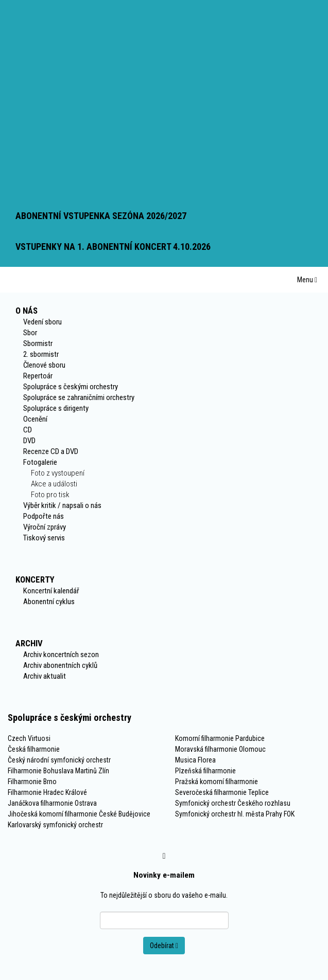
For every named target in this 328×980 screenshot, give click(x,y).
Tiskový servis (44, 538)
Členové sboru (44, 365)
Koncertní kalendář (51, 591)
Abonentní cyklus (49, 602)
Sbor (30, 333)
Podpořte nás (44, 516)
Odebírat (164, 946)
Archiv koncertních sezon (61, 655)
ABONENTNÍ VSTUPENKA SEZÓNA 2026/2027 (101, 216)
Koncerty (35, 579)
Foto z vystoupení (58, 473)
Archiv (29, 643)
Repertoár (38, 376)
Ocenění (35, 419)
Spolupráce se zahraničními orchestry (79, 397)
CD (28, 430)
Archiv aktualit (45, 676)
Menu (307, 280)
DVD (29, 441)
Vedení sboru (42, 322)
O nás (27, 311)
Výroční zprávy (45, 527)
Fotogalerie (40, 462)
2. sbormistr (41, 354)
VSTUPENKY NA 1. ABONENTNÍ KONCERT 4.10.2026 (113, 247)
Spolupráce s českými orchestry (71, 387)
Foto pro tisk (50, 495)
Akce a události (54, 484)
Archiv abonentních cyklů (60, 665)
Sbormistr (38, 343)
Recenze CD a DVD (51, 451)
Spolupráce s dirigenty (56, 408)
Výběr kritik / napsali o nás (62, 505)
